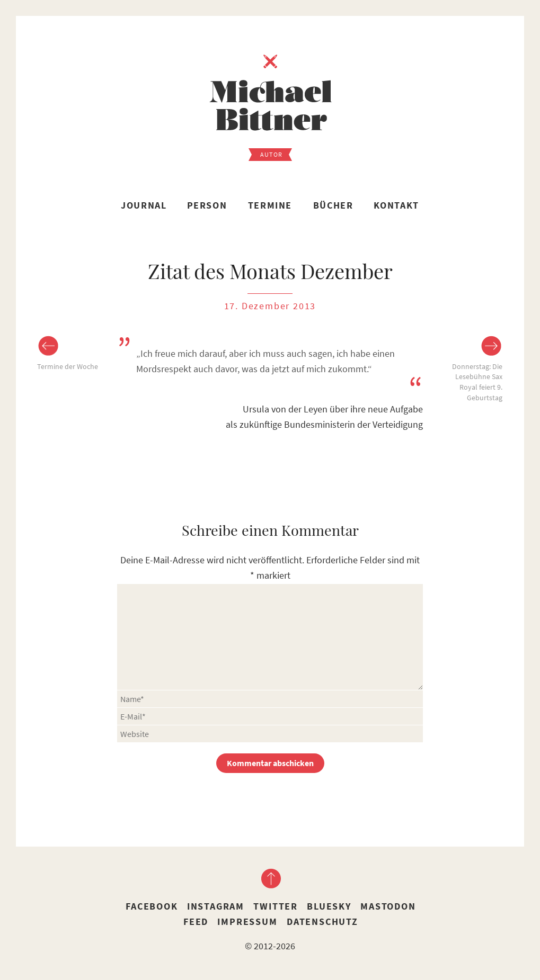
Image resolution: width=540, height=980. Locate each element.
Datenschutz (322, 921)
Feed (196, 921)
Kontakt (396, 205)
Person (207, 205)
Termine (270, 205)
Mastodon (388, 906)
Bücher (333, 205)
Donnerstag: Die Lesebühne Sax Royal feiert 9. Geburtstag (477, 382)
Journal (144, 205)
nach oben (270, 878)
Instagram (216, 906)
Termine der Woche (68, 366)
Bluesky (329, 906)
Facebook (152, 906)
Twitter (276, 906)
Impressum (247, 921)
